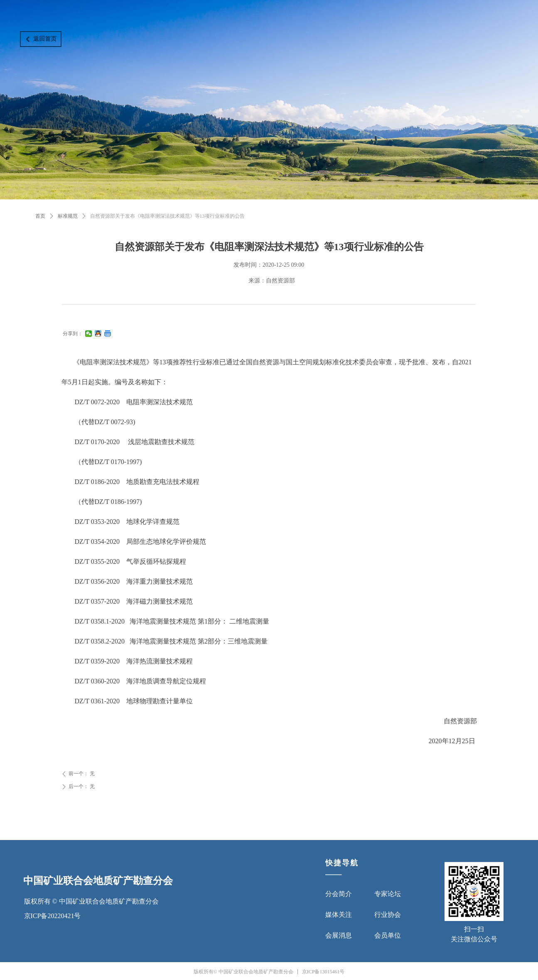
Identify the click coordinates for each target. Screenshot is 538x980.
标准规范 (68, 216)
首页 (40, 216)
